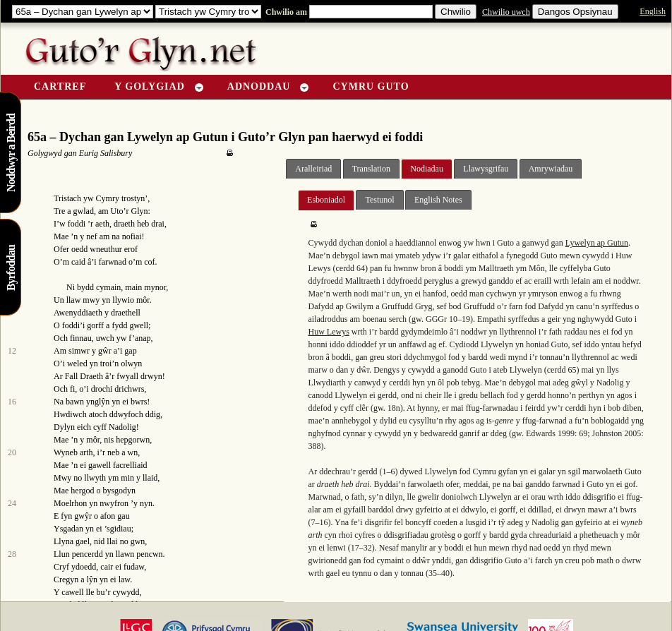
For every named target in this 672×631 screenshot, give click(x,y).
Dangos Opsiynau (575, 12)
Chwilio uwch (506, 12)
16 (12, 402)
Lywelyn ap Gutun (597, 243)
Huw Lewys (328, 332)
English (653, 11)
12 (12, 351)
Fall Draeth (84, 376)
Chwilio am (285, 12)
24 (12, 503)
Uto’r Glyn (130, 211)
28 (12, 554)
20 (12, 452)
